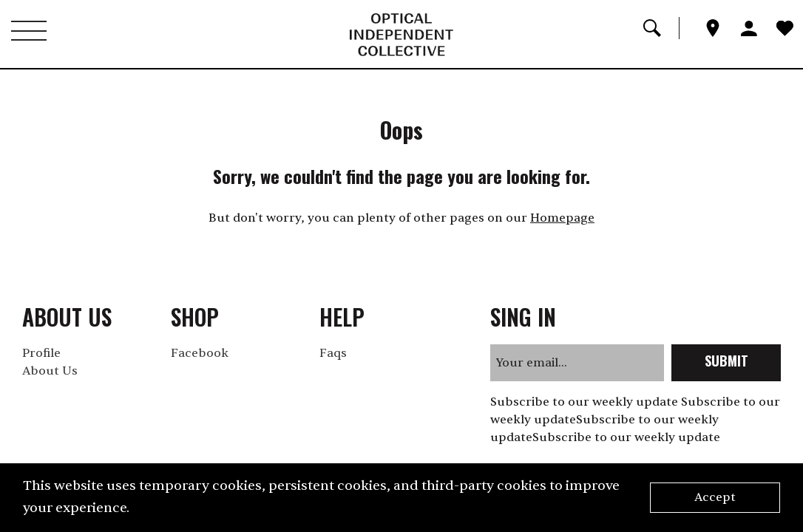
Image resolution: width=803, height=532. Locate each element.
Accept (715, 497)
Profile (41, 353)
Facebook (200, 353)
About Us (50, 371)
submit (726, 361)
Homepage (562, 218)
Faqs (333, 353)
